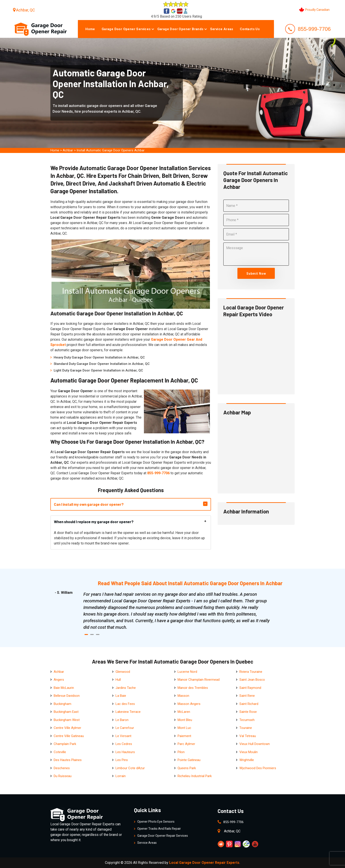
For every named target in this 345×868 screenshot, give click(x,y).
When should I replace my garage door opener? (94, 522)
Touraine (246, 728)
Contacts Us (250, 29)
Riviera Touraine (251, 672)
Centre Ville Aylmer (67, 728)
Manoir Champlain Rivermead (199, 680)
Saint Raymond (250, 688)
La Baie (121, 696)
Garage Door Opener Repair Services (163, 836)
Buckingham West (67, 720)
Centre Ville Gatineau (69, 736)
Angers (59, 680)
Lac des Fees (125, 704)
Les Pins (122, 760)
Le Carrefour (125, 728)
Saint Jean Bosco (252, 680)
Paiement (184, 736)
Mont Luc (184, 728)
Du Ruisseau (63, 776)
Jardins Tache (126, 688)
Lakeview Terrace (128, 712)
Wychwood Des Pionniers (258, 768)
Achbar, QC (26, 10)
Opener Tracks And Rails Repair (159, 829)
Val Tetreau (248, 736)
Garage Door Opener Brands (180, 29)
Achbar (68, 150)
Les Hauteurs (125, 752)
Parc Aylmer (186, 744)
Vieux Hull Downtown (255, 744)
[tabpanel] (177, 611)
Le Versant (123, 736)
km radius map (256, 453)
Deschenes (62, 768)
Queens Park (187, 768)
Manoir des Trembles (193, 688)
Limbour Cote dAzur (130, 768)
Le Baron (122, 720)
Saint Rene (247, 696)
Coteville (60, 752)
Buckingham (62, 704)
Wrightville (247, 760)
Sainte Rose (248, 712)
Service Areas (222, 29)
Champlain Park (65, 744)
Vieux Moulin (249, 752)
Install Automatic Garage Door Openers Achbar (111, 150)
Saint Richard (249, 704)
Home (90, 29)
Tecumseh (247, 720)
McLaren (184, 712)
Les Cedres (124, 744)
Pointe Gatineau (189, 760)
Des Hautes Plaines (68, 760)
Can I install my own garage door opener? (89, 504)
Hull (118, 680)
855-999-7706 (314, 29)
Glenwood (123, 672)
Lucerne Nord (187, 672)
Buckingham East (66, 712)
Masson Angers (189, 704)
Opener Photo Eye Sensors (156, 822)
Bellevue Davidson (67, 696)
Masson (183, 696)
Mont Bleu (185, 720)
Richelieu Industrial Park (195, 776)
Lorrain (121, 776)
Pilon (181, 752)
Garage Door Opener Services (126, 29)
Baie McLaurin (64, 688)
